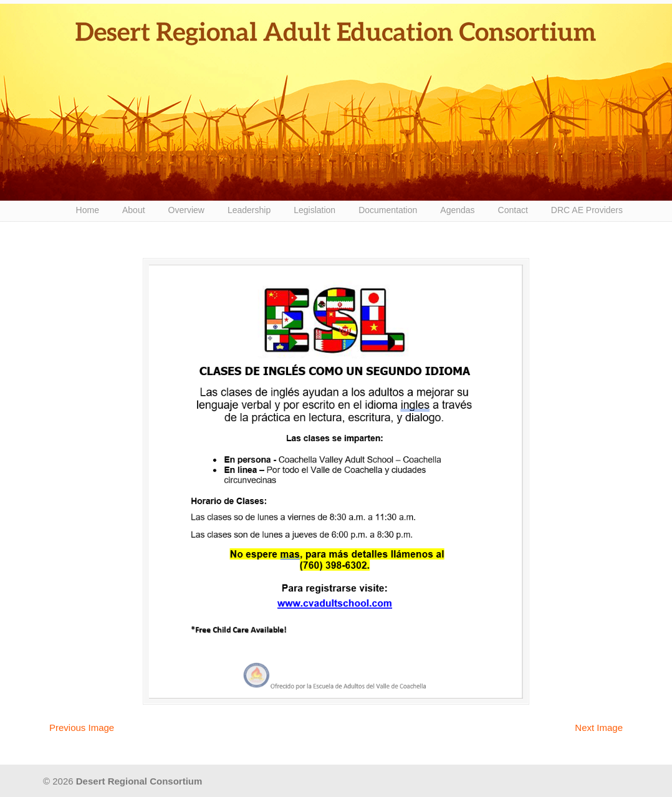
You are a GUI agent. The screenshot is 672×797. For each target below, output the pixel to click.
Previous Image (82, 728)
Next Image (599, 728)
